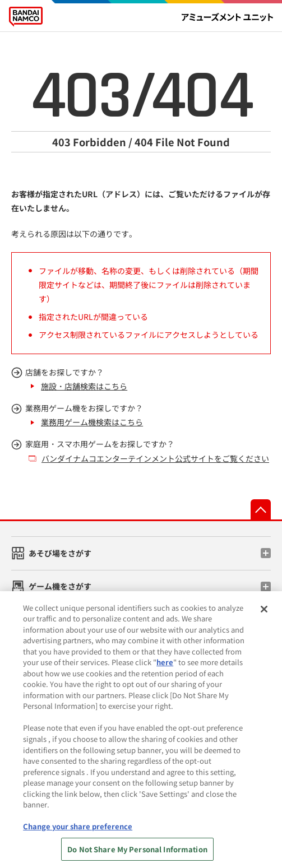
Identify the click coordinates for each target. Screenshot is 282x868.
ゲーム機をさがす (60, 586)
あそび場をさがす (60, 553)
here (165, 673)
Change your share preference (78, 837)
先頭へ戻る (261, 509)
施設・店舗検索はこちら (84, 386)
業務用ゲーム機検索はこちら (92, 422)
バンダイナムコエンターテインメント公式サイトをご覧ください (155, 458)
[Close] (264, 619)
